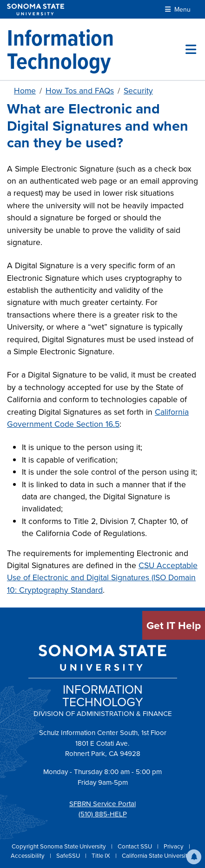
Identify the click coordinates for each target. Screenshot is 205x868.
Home (25, 91)
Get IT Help (174, 625)
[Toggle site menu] (191, 49)
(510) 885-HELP (103, 814)
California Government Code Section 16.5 (98, 418)
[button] (194, 857)
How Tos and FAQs (80, 91)
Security (138, 91)
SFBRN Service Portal (102, 804)
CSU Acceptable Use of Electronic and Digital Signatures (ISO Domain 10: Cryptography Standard (102, 578)
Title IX (102, 856)
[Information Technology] (96, 49)
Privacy (174, 846)
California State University (156, 856)
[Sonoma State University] (36, 10)
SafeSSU (69, 856)
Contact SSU (136, 846)
